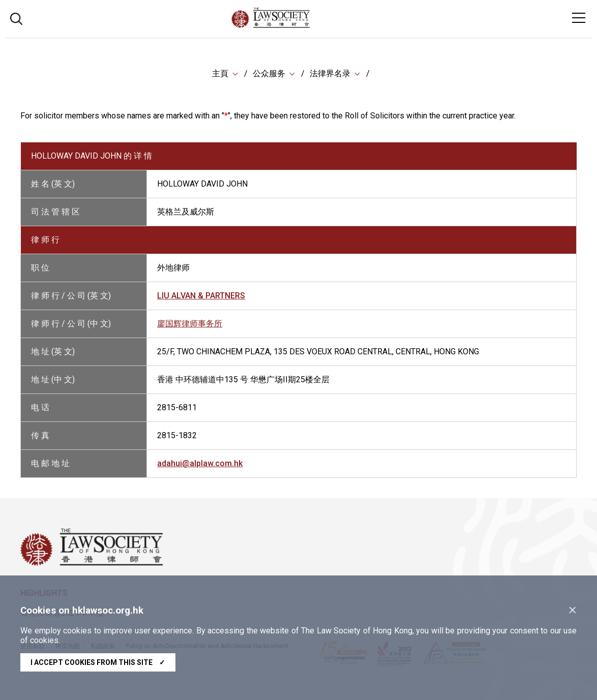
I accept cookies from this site (98, 662)
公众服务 (269, 73)
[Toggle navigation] (579, 18)
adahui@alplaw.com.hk (200, 463)
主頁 (220, 73)
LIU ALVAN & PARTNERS (201, 296)
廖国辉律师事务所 (190, 324)
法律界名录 (330, 73)
